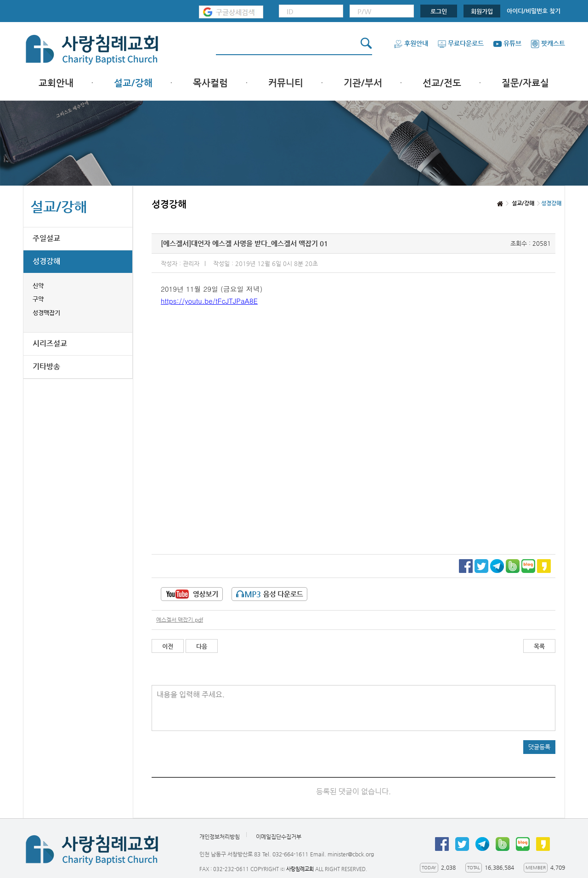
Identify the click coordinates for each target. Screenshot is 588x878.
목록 (539, 646)
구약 (38, 299)
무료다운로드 (461, 43)
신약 (38, 286)
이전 (168, 646)
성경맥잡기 (46, 313)
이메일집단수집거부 (279, 837)
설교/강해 (133, 83)
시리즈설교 (50, 343)
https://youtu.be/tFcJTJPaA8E (209, 301)
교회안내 (56, 83)
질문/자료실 (525, 83)
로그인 (439, 11)
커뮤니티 (286, 83)
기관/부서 (363, 83)
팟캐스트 (548, 43)
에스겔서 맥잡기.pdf (180, 620)
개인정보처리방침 (220, 837)
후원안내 (411, 43)
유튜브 (507, 43)
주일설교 (46, 238)
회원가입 (482, 11)
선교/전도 (442, 83)
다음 (202, 646)
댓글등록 (539, 747)
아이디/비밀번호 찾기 (534, 11)
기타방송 (46, 366)
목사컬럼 (210, 83)
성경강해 (46, 261)
